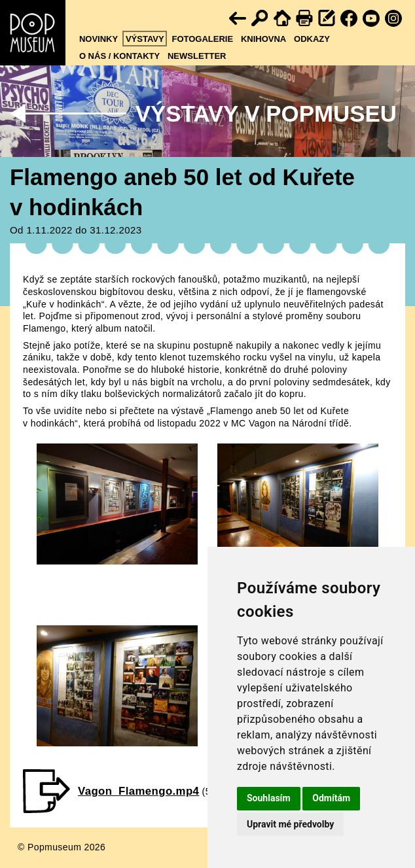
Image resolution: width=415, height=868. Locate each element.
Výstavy (145, 39)
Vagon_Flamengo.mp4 (138, 791)
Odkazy (312, 39)
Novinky (99, 39)
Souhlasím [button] (269, 798)
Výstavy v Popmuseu (266, 113)
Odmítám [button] (331, 798)
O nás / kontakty (119, 56)
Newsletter (197, 56)
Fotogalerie (202, 39)
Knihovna (263, 39)
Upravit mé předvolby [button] (290, 824)
